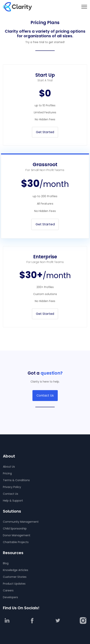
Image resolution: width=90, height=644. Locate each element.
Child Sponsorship (15, 529)
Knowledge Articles (16, 570)
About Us (9, 467)
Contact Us (45, 395)
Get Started (45, 132)
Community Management (21, 522)
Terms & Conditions (16, 480)
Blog (6, 563)
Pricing (7, 473)
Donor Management (17, 535)
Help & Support (13, 501)
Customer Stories (15, 577)
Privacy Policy (12, 487)
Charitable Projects (16, 542)
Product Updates (14, 584)
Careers (8, 590)
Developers (10, 597)
